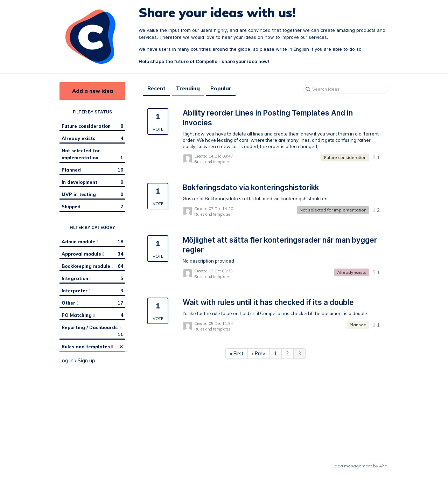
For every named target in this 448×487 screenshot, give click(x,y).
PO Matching (92, 315)
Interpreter (92, 291)
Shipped (92, 207)
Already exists (92, 138)
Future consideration (92, 126)
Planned (92, 170)
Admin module (92, 242)
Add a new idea (93, 91)
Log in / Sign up (77, 361)
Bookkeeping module (92, 266)
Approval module (92, 254)
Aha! (384, 466)
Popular (221, 89)
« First (237, 354)
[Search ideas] (346, 89)
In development (92, 182)
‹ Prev (259, 354)
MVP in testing (92, 194)
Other (92, 303)
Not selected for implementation (92, 154)
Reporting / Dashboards (92, 331)
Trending (188, 89)
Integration (92, 278)
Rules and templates (92, 346)
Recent (156, 89)
